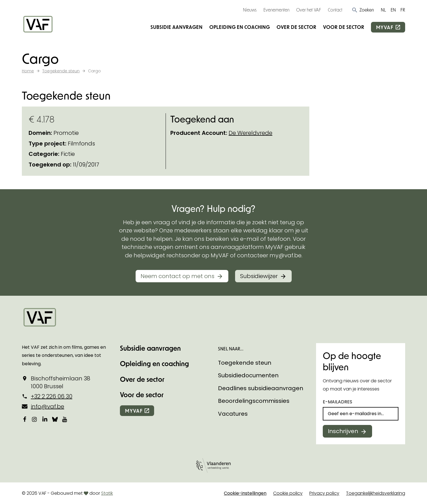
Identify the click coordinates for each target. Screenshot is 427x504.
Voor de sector (344, 27)
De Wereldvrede (250, 133)
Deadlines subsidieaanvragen (261, 388)
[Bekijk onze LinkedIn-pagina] (45, 419)
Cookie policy (288, 493)
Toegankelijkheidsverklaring (376, 493)
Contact (335, 10)
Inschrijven (343, 431)
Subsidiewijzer (259, 276)
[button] (363, 10)
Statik (107, 493)
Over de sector (296, 27)
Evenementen (276, 10)
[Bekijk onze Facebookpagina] (25, 419)
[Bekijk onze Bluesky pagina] (55, 419)
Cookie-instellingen (245, 493)
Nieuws (250, 10)
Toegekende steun (245, 363)
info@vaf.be (47, 406)
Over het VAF (309, 10)
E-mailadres (337, 402)
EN (393, 10)
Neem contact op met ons (177, 276)
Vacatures (233, 414)
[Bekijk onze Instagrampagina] (35, 419)
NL (383, 10)
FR (403, 10)
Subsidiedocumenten (248, 375)
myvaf (385, 27)
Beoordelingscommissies (254, 401)
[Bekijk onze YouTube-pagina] (65, 419)
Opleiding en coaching (240, 27)
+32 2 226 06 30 (52, 396)
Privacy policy (324, 493)
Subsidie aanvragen (177, 27)
